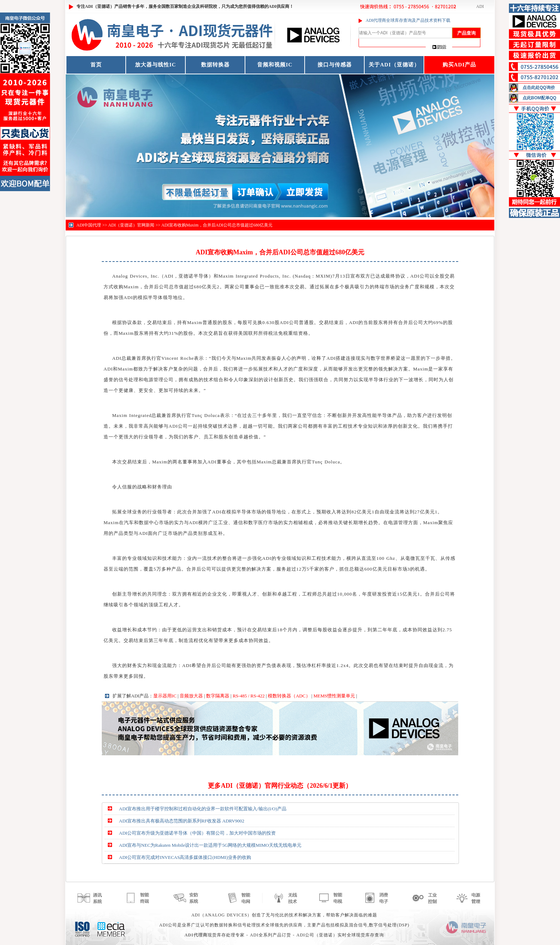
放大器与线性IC (156, 65)
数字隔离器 (218, 696)
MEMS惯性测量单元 (334, 696)
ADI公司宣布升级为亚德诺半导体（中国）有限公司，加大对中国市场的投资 (197, 833)
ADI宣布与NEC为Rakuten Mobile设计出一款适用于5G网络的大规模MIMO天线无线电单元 (210, 845)
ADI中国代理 (89, 225)
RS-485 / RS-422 (249, 696)
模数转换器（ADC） (289, 696)
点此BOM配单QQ (539, 98)
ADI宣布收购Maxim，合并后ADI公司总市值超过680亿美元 (217, 225)
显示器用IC (165, 696)
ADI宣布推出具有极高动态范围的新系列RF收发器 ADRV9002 (182, 821)
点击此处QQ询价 (539, 88)
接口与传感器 (335, 65)
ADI (480, 6)
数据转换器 (215, 65)
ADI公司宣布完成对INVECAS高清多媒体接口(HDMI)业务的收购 (185, 857)
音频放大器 (191, 696)
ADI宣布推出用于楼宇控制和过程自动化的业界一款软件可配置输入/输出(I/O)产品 (203, 809)
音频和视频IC (275, 65)
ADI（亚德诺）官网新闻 (131, 225)
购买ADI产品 (459, 65)
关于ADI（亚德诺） (394, 65)
